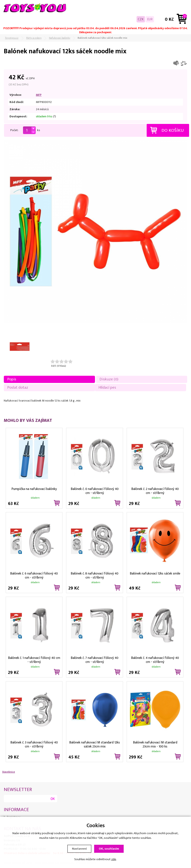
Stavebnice (9, 772)
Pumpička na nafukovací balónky (34, 489)
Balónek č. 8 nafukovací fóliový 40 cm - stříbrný (95, 575)
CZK (141, 19)
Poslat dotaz (18, 387)
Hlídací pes (107, 387)
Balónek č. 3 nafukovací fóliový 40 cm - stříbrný (34, 744)
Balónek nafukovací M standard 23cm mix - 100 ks (155, 744)
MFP (39, 95)
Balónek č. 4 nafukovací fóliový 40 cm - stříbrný (155, 660)
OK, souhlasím (109, 849)
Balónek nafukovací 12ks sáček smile (155, 574)
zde (114, 859)
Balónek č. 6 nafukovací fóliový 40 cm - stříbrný (34, 575)
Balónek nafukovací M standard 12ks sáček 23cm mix (95, 744)
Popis (12, 379)
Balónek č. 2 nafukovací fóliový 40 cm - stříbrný (155, 491)
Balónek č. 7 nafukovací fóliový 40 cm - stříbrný (95, 660)
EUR (150, 19)
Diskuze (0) (109, 379)
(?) (54, 117)
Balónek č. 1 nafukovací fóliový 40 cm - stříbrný (34, 660)
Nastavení (79, 849)
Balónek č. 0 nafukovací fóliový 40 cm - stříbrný (95, 491)
